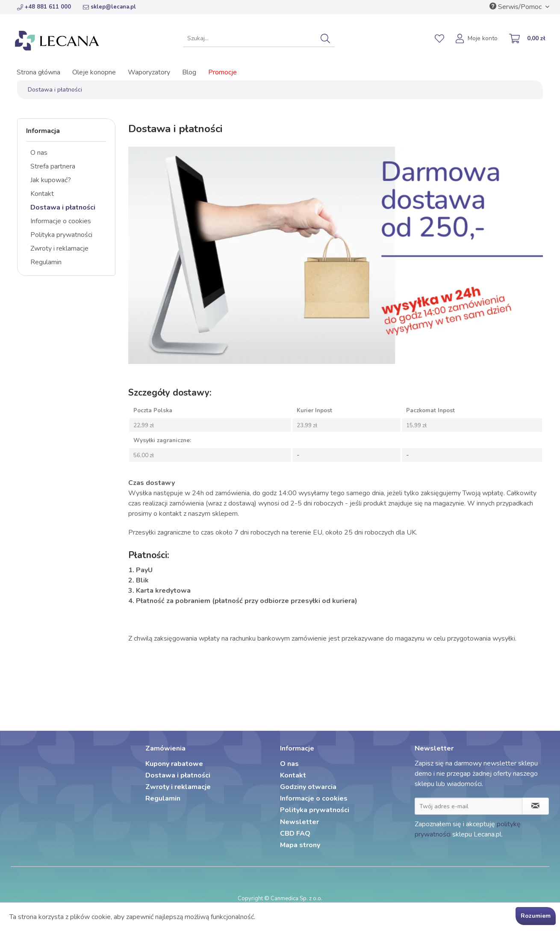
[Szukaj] (325, 38)
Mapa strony (300, 845)
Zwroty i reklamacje (59, 248)
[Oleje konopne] (94, 72)
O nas (39, 153)
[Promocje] (223, 72)
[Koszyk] (528, 39)
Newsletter (299, 822)
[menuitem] (259, 38)
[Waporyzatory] (149, 72)
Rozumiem (536, 916)
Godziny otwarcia (308, 787)
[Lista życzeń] (439, 38)
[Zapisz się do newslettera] (535, 806)
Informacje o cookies (61, 221)
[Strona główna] (38, 72)
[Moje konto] (477, 39)
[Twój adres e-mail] (469, 806)
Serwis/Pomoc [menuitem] (516, 7)
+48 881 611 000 (44, 7)
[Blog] (189, 72)
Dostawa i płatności (63, 207)
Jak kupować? (51, 180)
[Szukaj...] (259, 38)
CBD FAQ (295, 833)
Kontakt (42, 194)
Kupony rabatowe (174, 764)
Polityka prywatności (61, 235)
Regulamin (46, 262)
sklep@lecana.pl (109, 7)
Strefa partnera (53, 166)
